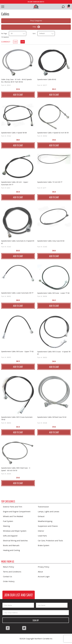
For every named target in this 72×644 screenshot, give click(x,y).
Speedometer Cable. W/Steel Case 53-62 (52, 417)
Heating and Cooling (11, 551)
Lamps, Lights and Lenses (49, 512)
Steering (6, 526)
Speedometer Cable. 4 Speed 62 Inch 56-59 (53, 133)
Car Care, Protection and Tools (50, 541)
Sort (34, 34)
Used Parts (42, 536)
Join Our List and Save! (19, 595)
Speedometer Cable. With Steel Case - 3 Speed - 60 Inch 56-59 (16, 469)
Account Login (44, 577)
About (40, 572)
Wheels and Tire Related (13, 517)
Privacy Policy (44, 567)
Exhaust (41, 517)
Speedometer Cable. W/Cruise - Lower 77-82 (53, 293)
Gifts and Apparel (10, 536)
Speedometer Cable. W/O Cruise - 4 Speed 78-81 (54, 353)
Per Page (4, 34)
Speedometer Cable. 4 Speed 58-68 (14, 133)
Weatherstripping (45, 522)
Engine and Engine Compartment (17, 512)
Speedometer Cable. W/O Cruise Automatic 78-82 (17, 419)
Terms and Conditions (12, 572)
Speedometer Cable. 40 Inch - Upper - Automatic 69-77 (15, 184)
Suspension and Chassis (48, 526)
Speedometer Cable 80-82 (47, 80)
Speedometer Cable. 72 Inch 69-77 (50, 182)
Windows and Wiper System (15, 531)
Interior (41, 531)
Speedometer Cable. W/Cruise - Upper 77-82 (17, 352)
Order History (9, 582)
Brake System (44, 546)
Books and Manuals (11, 546)
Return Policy (9, 567)
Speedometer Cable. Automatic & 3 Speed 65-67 (18, 242)
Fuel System (8, 522)
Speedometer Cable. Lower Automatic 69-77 (17, 293)
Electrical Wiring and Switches (15, 541)
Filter (34, 27)
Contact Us (8, 577)
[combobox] (18, 34)
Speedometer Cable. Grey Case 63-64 (51, 241)
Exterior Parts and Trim (13, 507)
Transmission (43, 507)
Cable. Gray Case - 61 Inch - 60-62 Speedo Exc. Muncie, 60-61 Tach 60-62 (17, 81)
